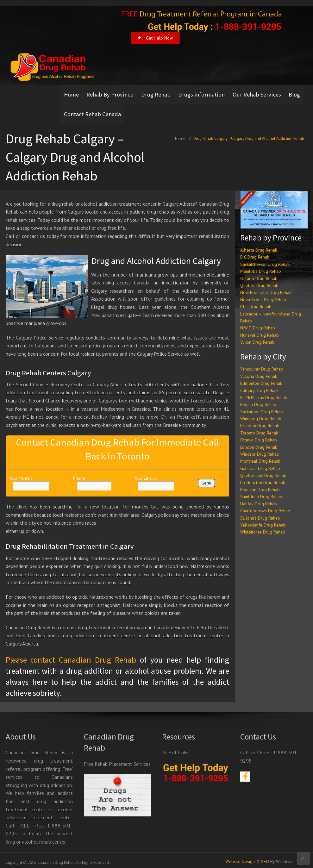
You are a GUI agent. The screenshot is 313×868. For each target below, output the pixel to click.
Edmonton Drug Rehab (261, 379)
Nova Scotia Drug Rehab (263, 296)
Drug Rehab (158, 94)
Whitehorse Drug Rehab (263, 528)
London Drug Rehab (259, 443)
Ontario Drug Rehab (259, 274)
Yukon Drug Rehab (257, 338)
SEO (265, 858)
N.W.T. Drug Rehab (258, 324)
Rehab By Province (111, 94)
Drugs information (205, 94)
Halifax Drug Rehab (259, 500)
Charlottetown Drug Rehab (265, 507)
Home (71, 94)
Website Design (240, 858)
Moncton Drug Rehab (260, 485)
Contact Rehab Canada (113, 111)
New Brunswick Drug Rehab (266, 289)
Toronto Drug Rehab (259, 429)
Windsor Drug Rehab (260, 450)
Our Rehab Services (261, 94)
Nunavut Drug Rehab (260, 331)
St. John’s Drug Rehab (260, 514)
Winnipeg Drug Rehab (261, 415)
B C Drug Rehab (255, 253)
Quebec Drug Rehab (259, 281)
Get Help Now (155, 38)
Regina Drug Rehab (258, 401)
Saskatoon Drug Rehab (262, 408)
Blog (70, 111)
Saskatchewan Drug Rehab (265, 260)
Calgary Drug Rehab (259, 386)
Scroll (304, 859)
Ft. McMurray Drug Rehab (264, 393)
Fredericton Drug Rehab (263, 478)
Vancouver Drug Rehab (262, 365)
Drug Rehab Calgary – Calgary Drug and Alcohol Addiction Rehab (249, 134)
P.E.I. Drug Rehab (256, 303)
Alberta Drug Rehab (259, 246)
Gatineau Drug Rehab (260, 464)
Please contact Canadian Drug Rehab (71, 656)
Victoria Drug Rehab (259, 372)
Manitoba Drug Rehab (261, 267)
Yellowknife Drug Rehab (263, 521)
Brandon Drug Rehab (260, 422)
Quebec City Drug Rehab (263, 471)
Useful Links (175, 749)
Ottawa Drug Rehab (259, 436)
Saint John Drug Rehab (261, 493)
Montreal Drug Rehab (260, 457)
